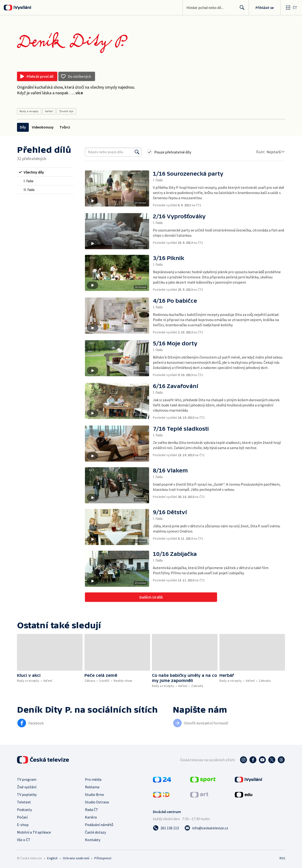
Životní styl (66, 111)
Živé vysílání (27, 787)
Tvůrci (65, 127)
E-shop (23, 825)
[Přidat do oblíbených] (77, 76)
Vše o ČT (24, 840)
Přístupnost (103, 858)
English (52, 858)
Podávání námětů (99, 825)
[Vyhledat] (137, 152)
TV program (27, 779)
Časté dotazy (95, 832)
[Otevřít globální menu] (291, 8)
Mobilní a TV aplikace (34, 832)
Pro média (93, 779)
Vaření (49, 111)
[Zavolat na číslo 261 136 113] (166, 828)
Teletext (24, 802)
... (78, 93)
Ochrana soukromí (76, 858)
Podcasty (24, 810)
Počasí (22, 817)
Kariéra (91, 817)
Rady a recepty (29, 111)
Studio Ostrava (97, 802)
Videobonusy (43, 127)
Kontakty (93, 840)
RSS (282, 858)
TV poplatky (27, 794)
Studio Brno (94, 794)
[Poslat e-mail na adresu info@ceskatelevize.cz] (206, 828)
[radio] (45, 172)
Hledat (241, 9)
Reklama (92, 787)
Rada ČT (92, 810)
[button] (119, 189)
